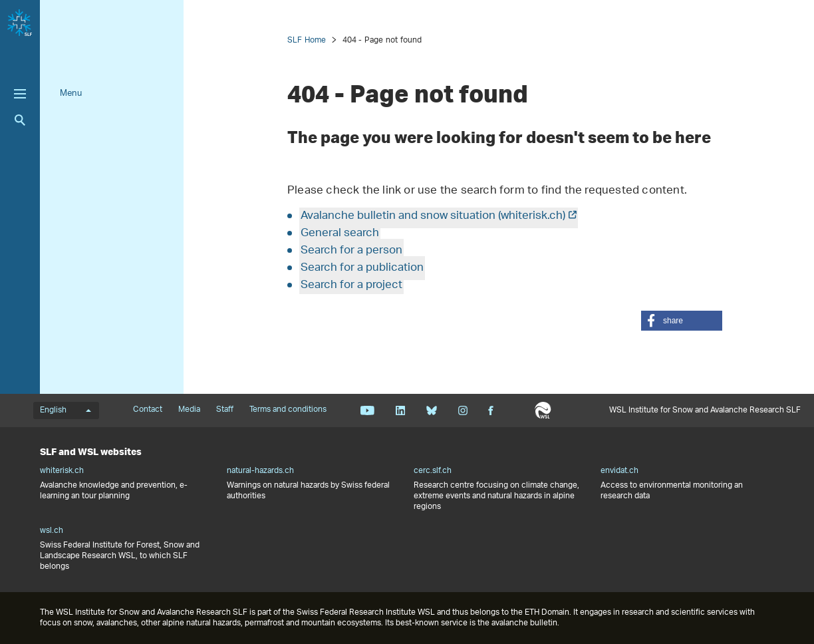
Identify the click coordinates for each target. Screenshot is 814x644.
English (66, 410)
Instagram (463, 410)
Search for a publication (362, 268)
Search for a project (351, 285)
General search (340, 234)
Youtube (367, 410)
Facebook (491, 410)
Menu (71, 93)
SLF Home (307, 40)
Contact (148, 410)
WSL (543, 410)
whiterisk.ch (62, 471)
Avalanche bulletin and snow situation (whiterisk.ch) (433, 216)
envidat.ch (619, 471)
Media (189, 410)
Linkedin (400, 410)
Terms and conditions (288, 410)
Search (20, 120)
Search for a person (351, 251)
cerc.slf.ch (433, 471)
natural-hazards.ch (260, 471)
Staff (225, 410)
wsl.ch (52, 531)
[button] (682, 321)
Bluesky (431, 410)
